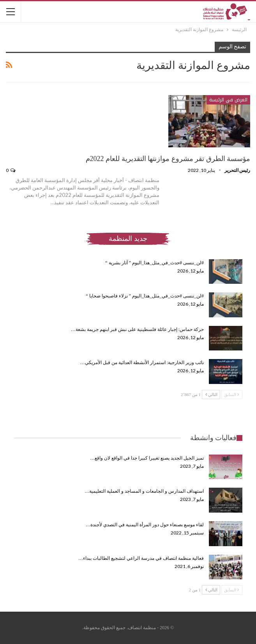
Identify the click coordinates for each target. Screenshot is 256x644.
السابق (231, 395)
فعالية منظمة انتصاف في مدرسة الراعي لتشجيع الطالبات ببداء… (141, 558)
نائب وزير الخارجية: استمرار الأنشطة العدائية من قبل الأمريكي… (142, 363)
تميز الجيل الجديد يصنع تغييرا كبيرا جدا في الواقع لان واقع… (147, 458)
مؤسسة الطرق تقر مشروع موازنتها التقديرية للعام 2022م (168, 159)
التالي (211, 395)
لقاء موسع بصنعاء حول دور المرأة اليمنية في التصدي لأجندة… (145, 525)
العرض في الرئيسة (228, 100)
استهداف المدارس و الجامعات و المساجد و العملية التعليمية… (144, 491)
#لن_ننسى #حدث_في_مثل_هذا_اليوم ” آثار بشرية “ (154, 263)
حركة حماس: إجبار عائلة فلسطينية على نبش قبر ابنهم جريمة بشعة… (137, 329)
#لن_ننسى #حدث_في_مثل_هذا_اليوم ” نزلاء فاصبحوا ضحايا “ (145, 296)
